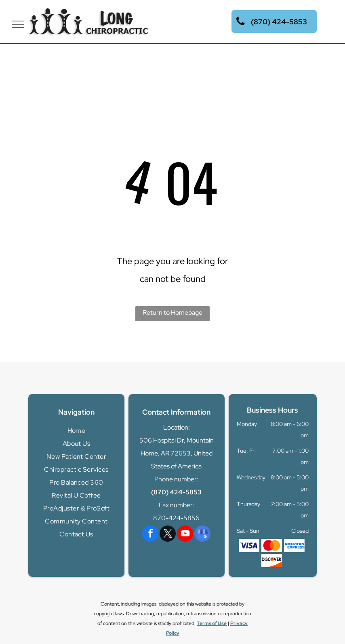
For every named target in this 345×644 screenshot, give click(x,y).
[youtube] (185, 535)
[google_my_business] (202, 535)
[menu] (18, 24)
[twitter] (168, 535)
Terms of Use (212, 623)
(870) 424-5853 (176, 492)
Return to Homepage (172, 312)
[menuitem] (76, 431)
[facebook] (150, 535)
